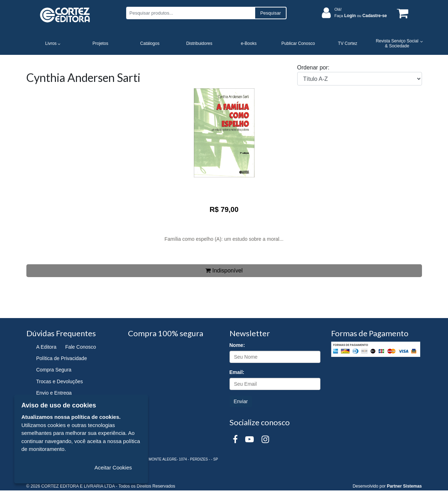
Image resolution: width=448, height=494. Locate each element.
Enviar (241, 401)
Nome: (237, 345)
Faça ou (361, 16)
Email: (237, 372)
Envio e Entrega (54, 393)
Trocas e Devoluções (60, 381)
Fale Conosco (81, 347)
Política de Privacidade (62, 358)
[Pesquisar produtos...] (190, 13)
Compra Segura (54, 370)
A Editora (47, 347)
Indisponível (224, 271)
